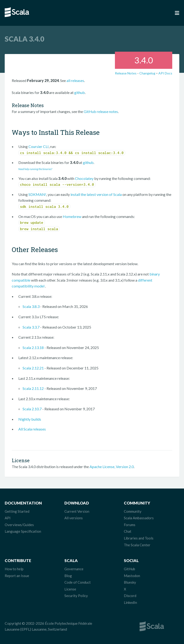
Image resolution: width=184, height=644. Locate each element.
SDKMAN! (37, 194)
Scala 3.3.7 (31, 327)
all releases (75, 80)
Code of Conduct (78, 582)
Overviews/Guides (19, 525)
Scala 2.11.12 (33, 388)
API (8, 518)
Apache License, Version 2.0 (112, 467)
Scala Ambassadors (139, 518)
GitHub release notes (101, 111)
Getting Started (17, 511)
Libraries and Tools (139, 538)
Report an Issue (17, 576)
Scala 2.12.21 (33, 368)
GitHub (129, 569)
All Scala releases (32, 429)
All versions (74, 518)
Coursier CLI (39, 146)
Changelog (147, 73)
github (80, 92)
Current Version (77, 511)
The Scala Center (137, 545)
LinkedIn (130, 602)
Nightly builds (30, 419)
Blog (68, 576)
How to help (14, 569)
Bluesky (130, 582)
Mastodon (132, 576)
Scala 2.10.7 (32, 409)
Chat (128, 531)
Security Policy (76, 596)
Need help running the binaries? (35, 169)
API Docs (165, 73)
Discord (130, 596)
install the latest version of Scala (96, 194)
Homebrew (72, 216)
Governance (74, 569)
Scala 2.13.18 (33, 347)
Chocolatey (84, 178)
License (70, 589)
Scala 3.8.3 (31, 306)
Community (133, 511)
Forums (130, 525)
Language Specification (23, 531)
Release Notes (126, 73)
